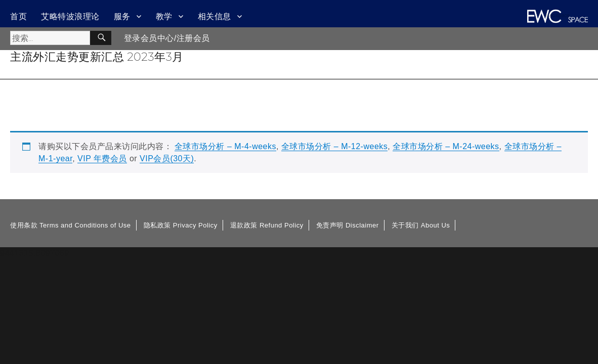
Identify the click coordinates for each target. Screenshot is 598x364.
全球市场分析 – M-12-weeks (334, 146)
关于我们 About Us (421, 225)
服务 (122, 16)
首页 (18, 16)
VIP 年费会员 (102, 158)
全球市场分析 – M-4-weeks (225, 146)
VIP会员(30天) (167, 158)
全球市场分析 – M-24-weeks (446, 146)
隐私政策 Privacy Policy (181, 225)
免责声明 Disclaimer (348, 225)
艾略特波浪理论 (70, 16)
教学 (164, 16)
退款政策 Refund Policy (267, 225)
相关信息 (215, 16)
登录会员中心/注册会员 (167, 38)
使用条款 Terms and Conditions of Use (71, 225)
